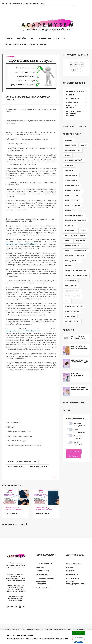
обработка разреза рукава (75, 235)
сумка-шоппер (71, 281)
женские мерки (71, 180)
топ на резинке (71, 286)
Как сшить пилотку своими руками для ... (80, 362)
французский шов (72, 291)
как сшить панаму (72, 195)
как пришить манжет (73, 190)
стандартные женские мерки (76, 276)
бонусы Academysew (16, 466)
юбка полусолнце (72, 311)
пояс (67, 250)
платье (68, 240)
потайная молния (72, 245)
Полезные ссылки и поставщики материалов (74, 113)
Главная (8, 38)
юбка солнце (70, 316)
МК (32, 38)
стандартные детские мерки (76, 271)
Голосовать (74, 451)
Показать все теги (72, 321)
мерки (83, 230)
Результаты (73, 456)
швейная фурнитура (73, 296)
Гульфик (68, 140)
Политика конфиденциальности (76, 582)
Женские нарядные (78, 437)
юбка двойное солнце (74, 306)
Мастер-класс (70, 145)
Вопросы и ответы (44, 587)
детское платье (71, 175)
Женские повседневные (79, 424)
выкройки (69, 165)
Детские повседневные (79, 430)
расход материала (72, 260)
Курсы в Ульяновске (74, 563)
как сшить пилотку (73, 200)
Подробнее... (78, 642)
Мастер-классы (12, 507)
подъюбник (80, 240)
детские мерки (71, 170)
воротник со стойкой (74, 160)
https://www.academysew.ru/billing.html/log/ (22, 244)
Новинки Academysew (14, 509)
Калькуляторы (44, 38)
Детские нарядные (78, 443)
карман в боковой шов (74, 215)
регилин (68, 266)
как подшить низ (72, 185)
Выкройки (21, 38)
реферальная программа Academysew (22, 461)
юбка (67, 301)
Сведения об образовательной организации (26, 44)
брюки (68, 155)
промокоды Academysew (38, 466)
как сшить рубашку (73, 205)
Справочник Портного (71, 106)
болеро (84, 145)
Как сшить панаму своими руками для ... (80, 389)
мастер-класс (70, 230)
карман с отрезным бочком (76, 220)
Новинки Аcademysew (45, 563)
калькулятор (70, 210)
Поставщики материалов (41, 582)
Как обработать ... (14, 513)
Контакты (60, 38)
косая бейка (70, 225)
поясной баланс (80, 250)
